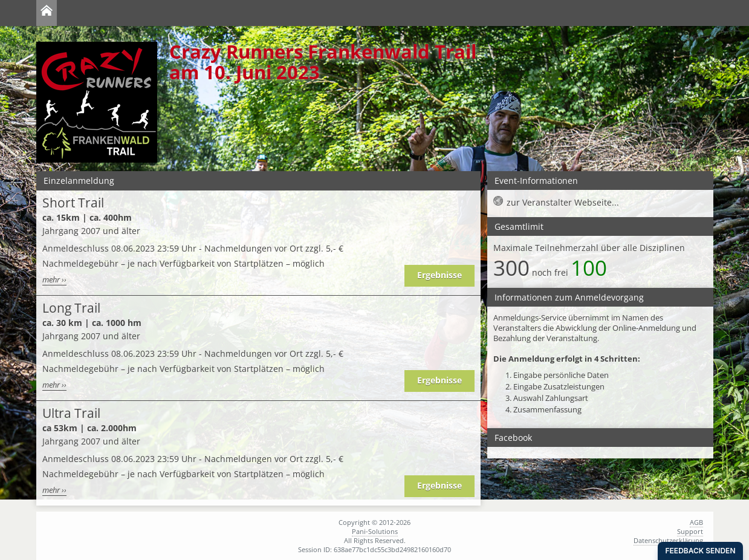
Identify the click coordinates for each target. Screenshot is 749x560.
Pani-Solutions (375, 531)
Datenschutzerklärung (668, 540)
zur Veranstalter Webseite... (563, 202)
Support (690, 531)
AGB (696, 522)
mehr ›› (54, 280)
